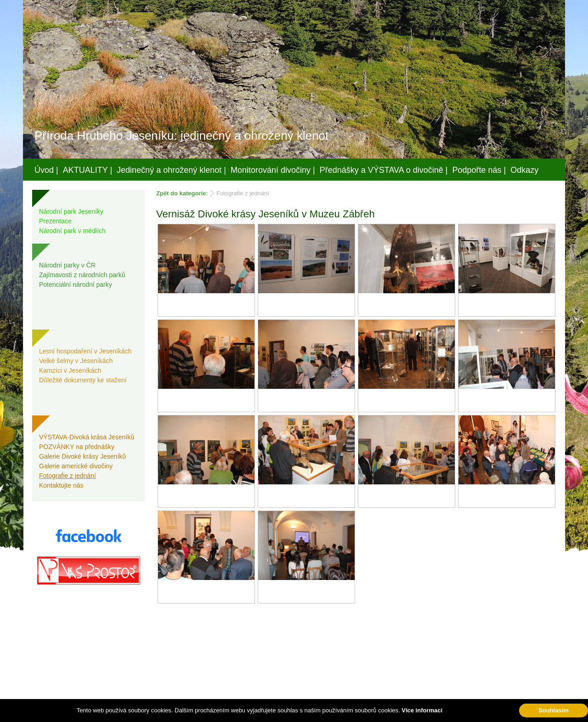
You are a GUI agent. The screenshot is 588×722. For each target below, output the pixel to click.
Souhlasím (554, 710)
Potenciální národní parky (76, 284)
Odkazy (524, 170)
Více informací (422, 710)
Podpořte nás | (479, 170)
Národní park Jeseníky (71, 211)
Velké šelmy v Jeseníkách (76, 361)
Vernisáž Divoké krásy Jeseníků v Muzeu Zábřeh (266, 214)
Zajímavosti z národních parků (82, 275)
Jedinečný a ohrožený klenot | (171, 170)
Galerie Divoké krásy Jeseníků (82, 456)
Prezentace (55, 221)
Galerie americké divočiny (76, 466)
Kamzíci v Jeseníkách (70, 370)
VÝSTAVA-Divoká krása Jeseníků (87, 437)
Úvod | (46, 170)
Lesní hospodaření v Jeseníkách (85, 351)
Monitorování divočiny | (273, 170)
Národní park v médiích (72, 231)
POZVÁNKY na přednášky (77, 447)
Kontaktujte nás (61, 485)
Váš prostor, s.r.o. (285, 713)
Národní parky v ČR (67, 265)
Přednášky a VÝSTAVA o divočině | (384, 170)
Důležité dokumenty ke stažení (83, 380)
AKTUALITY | (88, 170)
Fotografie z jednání (68, 476)
